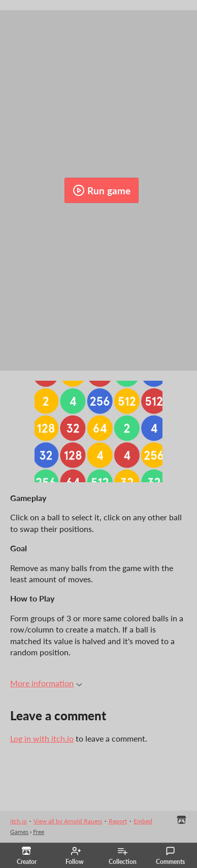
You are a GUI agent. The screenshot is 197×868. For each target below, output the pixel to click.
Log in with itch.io (42, 738)
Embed (143, 821)
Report (118, 821)
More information (46, 683)
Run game (102, 190)
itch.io (19, 821)
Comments (170, 856)
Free (39, 832)
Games (19, 832)
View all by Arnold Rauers (68, 821)
